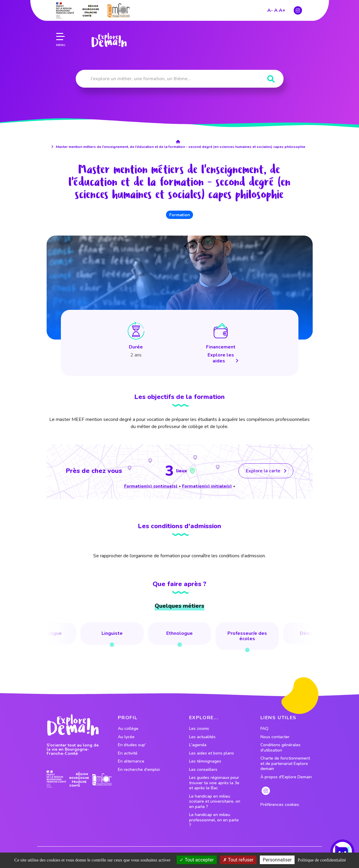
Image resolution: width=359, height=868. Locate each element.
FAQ (264, 729)
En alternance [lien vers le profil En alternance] (131, 761)
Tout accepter (197, 860)
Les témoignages (205, 761)
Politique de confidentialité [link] (322, 860)
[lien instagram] (298, 9)
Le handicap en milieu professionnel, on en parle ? (214, 820)
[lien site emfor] (119, 9)
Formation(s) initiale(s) (207, 486)
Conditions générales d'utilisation (280, 748)
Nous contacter (275, 737)
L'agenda (198, 745)
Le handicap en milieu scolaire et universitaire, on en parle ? (215, 802)
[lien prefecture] (65, 9)
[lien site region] (91, 9)
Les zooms (199, 729)
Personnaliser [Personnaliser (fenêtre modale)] (277, 860)
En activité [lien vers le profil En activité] (128, 753)
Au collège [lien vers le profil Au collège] (128, 729)
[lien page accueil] (109, 39)
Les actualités (202, 737)
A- (270, 9)
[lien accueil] (180, 142)
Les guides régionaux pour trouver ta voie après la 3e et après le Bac (214, 783)
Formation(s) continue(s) (151, 486)
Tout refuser (238, 860)
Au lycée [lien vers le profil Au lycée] (126, 737)
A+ (282, 9)
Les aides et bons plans (212, 753)
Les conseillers (203, 770)
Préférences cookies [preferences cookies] (280, 805)
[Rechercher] (271, 79)
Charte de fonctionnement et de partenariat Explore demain (285, 764)
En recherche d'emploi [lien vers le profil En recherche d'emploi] (139, 770)
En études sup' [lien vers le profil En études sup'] (132, 745)
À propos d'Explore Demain (286, 777)
